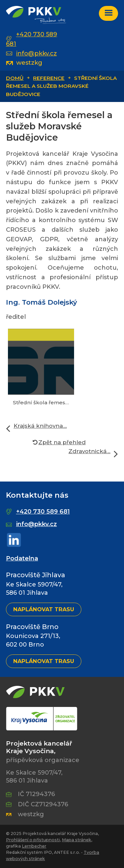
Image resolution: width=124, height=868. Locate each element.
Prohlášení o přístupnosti (33, 840)
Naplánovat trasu (44, 609)
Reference (49, 78)
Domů (15, 78)
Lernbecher (34, 846)
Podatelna (22, 558)
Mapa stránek (77, 840)
